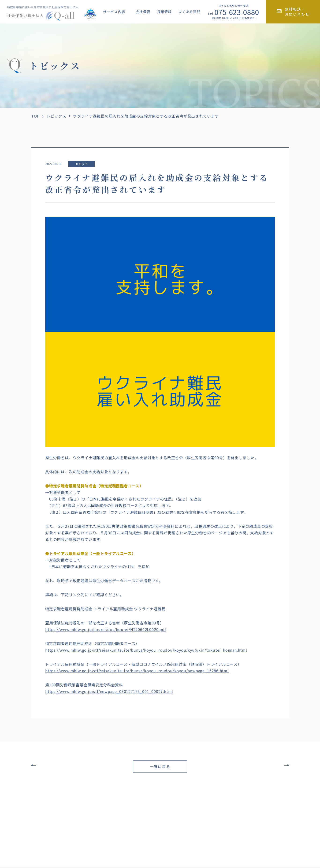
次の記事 (272, 766)
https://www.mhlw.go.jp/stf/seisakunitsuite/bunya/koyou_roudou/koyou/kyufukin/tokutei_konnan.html (146, 650)
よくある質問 (189, 12)
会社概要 (143, 12)
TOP (35, 116)
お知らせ (81, 164)
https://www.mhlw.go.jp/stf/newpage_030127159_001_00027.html (109, 691)
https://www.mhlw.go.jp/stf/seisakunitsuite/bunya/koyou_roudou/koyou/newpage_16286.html (137, 671)
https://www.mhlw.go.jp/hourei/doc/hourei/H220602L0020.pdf (106, 629)
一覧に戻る (160, 767)
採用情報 (164, 12)
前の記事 (48, 766)
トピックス (56, 116)
